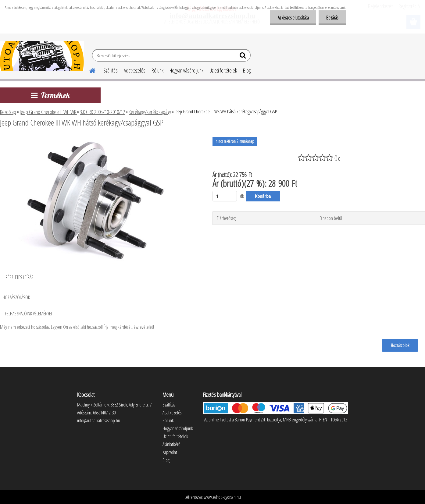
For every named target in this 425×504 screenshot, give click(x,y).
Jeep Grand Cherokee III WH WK (48, 112)
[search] (243, 57)
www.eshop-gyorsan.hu (222, 497)
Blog (247, 70)
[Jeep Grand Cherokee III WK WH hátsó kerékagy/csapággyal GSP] (99, 139)
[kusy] (225, 196)
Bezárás (332, 18)
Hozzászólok (400, 345)
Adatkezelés (135, 70)
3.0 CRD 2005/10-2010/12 (102, 112)
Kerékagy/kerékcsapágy (150, 112)
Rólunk (157, 70)
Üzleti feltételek (223, 70)
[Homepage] (89, 70)
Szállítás (111, 70)
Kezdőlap (8, 112)
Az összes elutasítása (293, 18)
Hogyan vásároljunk (186, 70)
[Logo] (42, 56)
